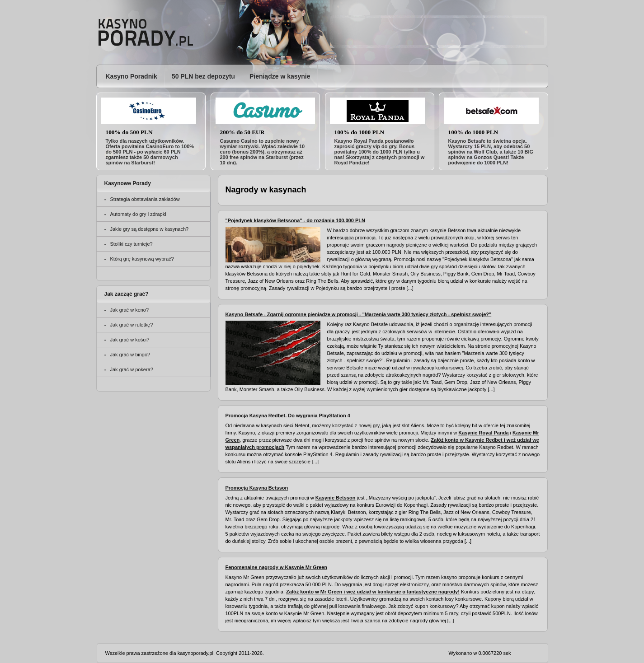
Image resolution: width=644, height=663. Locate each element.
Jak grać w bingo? (130, 355)
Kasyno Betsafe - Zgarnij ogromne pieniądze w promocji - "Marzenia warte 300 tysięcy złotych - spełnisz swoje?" (359, 314)
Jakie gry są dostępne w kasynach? (150, 229)
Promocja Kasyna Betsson (257, 488)
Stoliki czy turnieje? (132, 244)
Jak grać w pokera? (132, 369)
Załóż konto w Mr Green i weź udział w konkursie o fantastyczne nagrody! (373, 592)
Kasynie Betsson (336, 498)
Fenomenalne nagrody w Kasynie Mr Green (277, 567)
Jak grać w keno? (130, 310)
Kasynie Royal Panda (483, 433)
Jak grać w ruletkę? (132, 325)
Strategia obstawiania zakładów (145, 199)
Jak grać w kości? (130, 340)
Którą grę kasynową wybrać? (142, 259)
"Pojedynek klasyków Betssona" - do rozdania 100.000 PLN (295, 220)
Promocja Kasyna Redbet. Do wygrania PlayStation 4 (288, 416)
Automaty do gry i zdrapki (138, 214)
